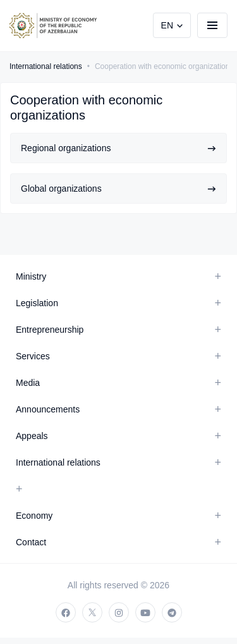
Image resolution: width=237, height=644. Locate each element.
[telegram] (172, 612)
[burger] (212, 25)
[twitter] (92, 612)
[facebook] (66, 612)
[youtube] (145, 612)
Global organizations (118, 189)
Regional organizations (118, 148)
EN (167, 25)
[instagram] (119, 612)
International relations (46, 66)
